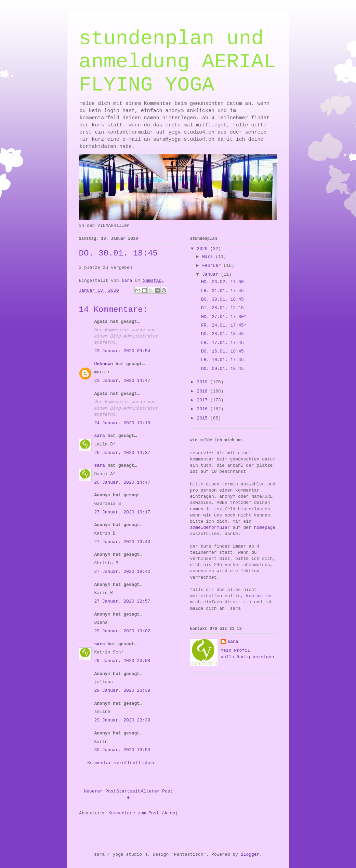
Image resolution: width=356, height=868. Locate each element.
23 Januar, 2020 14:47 (122, 381)
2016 (204, 409)
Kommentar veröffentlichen (121, 763)
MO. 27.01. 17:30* (224, 317)
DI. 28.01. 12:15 (222, 308)
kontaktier (259, 596)
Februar (213, 266)
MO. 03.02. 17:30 (222, 282)
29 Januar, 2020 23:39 (122, 691)
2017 (204, 400)
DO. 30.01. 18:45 (222, 299)
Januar (212, 274)
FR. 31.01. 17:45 (222, 291)
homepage (265, 528)
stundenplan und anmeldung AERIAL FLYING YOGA (177, 62)
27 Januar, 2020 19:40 (122, 542)
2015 (204, 418)
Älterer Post (157, 791)
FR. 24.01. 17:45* (224, 325)
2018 (204, 391)
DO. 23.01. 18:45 (222, 334)
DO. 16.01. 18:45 (222, 351)
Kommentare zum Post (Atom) (143, 813)
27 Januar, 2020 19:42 (122, 572)
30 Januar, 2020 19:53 (122, 750)
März (209, 257)
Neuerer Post (100, 791)
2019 (204, 382)
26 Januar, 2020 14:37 (122, 453)
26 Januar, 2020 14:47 (122, 483)
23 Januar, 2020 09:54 (122, 351)
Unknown (104, 364)
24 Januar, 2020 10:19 (122, 423)
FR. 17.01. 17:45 (222, 343)
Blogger (250, 855)
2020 (204, 249)
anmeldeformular (210, 528)
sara (100, 436)
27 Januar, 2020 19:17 (122, 512)
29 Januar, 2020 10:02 (122, 631)
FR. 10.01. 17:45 (222, 360)
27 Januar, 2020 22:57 (122, 601)
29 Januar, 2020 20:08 (122, 661)
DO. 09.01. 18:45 (222, 369)
